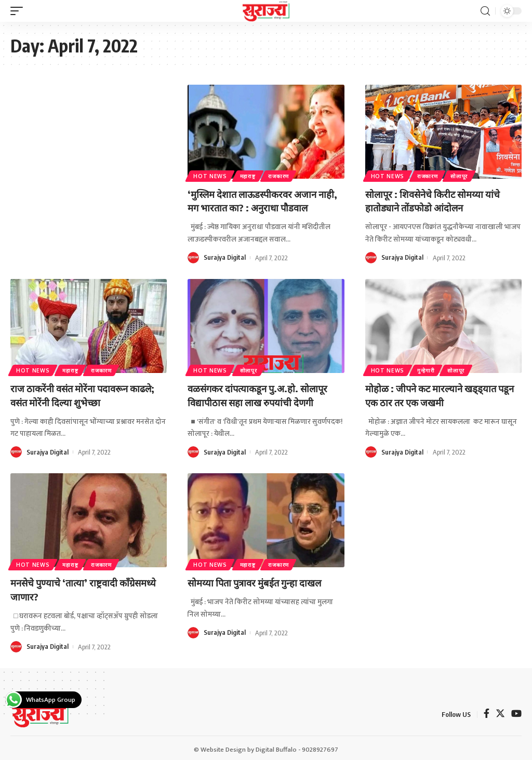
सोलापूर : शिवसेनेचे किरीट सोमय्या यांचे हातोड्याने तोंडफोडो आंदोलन (438, 200)
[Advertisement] (89, 154)
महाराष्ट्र (249, 176)
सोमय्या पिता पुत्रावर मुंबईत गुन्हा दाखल (259, 580)
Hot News (211, 176)
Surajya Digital (225, 257)
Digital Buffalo (276, 746)
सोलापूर (462, 176)
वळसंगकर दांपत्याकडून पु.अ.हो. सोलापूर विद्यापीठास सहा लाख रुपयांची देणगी (263, 394)
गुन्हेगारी (428, 369)
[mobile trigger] (19, 11)
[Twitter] (500, 712)
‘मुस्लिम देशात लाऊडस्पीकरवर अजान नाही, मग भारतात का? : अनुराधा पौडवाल (262, 200)
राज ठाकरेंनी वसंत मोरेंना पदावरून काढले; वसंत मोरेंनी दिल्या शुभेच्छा (88, 394)
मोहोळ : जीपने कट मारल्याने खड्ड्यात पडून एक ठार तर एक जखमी (435, 394)
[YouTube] (516, 712)
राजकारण (282, 176)
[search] (485, 11)
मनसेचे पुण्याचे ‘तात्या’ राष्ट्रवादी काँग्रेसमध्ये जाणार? (68, 587)
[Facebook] (487, 712)
